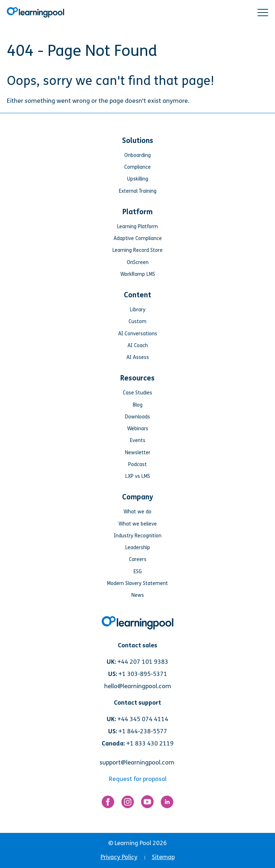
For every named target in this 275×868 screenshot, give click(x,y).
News (138, 595)
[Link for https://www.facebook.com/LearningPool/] (108, 804)
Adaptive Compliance (138, 238)
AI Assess (138, 357)
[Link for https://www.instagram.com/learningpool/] (128, 804)
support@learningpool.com (137, 763)
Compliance (137, 167)
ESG (138, 572)
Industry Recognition (138, 536)
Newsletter (138, 453)
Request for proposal (138, 779)
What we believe (138, 524)
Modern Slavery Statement (137, 583)
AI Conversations (138, 334)
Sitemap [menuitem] (163, 857)
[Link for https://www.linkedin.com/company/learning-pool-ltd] (167, 804)
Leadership (138, 548)
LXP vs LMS (138, 476)
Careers (138, 559)
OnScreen (138, 262)
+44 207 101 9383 (143, 662)
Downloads (137, 417)
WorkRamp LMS (138, 274)
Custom (137, 322)
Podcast (137, 464)
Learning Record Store (137, 250)
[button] (263, 13)
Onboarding (137, 155)
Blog (138, 405)
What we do (137, 512)
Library (138, 310)
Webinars (138, 429)
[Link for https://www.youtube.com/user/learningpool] (147, 803)
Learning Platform (137, 227)
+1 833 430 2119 (150, 744)
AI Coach (138, 346)
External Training (138, 191)
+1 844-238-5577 (143, 731)
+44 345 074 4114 (143, 719)
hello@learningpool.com (138, 686)
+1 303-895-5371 (143, 674)
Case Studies (137, 393)
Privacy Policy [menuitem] (119, 857)
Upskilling (138, 179)
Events (138, 440)
